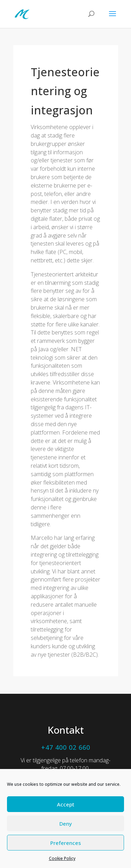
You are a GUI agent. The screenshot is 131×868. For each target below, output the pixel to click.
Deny (66, 824)
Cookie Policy (62, 858)
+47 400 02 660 (66, 747)
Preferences (66, 843)
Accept (66, 804)
